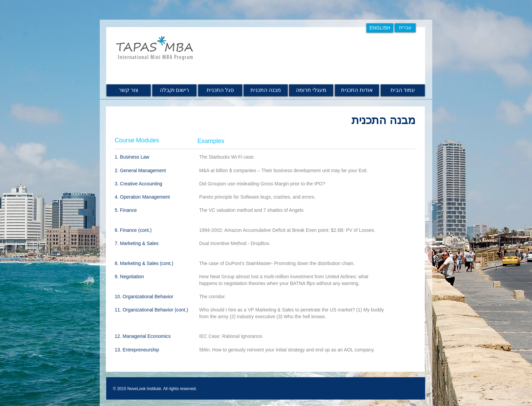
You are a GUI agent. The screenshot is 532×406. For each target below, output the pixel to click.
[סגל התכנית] (220, 90)
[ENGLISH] (380, 28)
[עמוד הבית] (403, 90)
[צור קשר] (129, 90)
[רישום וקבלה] (174, 90)
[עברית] (405, 28)
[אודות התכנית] (357, 90)
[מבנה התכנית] (266, 90)
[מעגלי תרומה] (311, 90)
